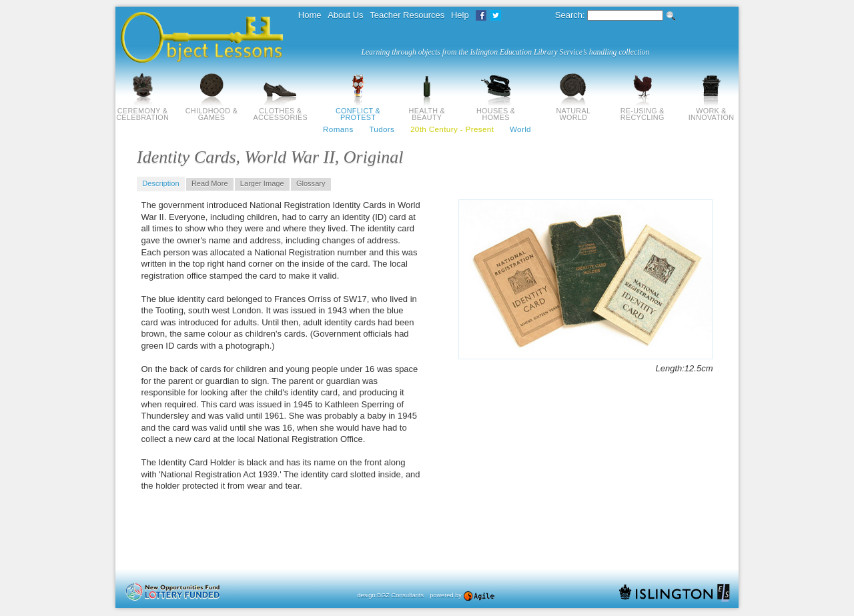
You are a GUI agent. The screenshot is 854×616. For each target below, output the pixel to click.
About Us (345, 15)
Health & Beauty (427, 111)
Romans (338, 129)
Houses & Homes (496, 111)
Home (310, 15)
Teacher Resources (407, 15)
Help (460, 15)
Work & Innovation (712, 111)
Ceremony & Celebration (142, 111)
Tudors (382, 129)
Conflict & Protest (358, 111)
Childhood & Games (211, 111)
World (520, 129)
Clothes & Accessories (281, 111)
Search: (570, 15)
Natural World (573, 111)
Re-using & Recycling (643, 111)
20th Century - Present (452, 129)
